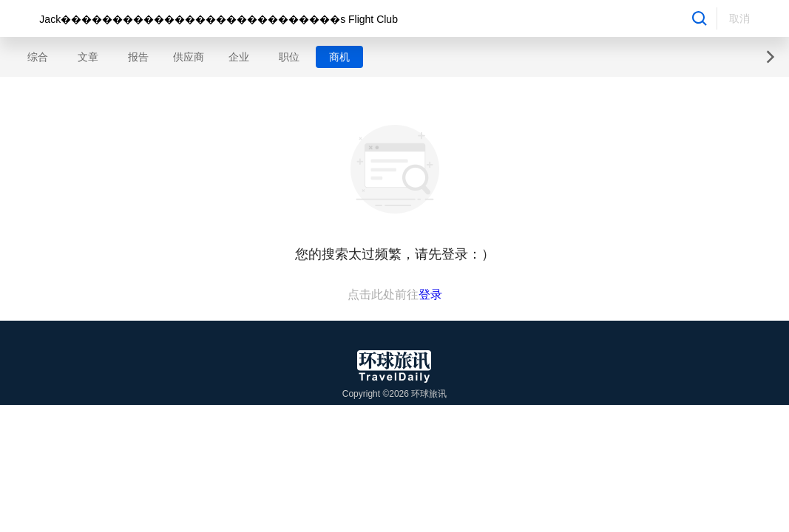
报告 (138, 57)
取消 (739, 18)
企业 (239, 57)
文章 (88, 57)
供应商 (189, 57)
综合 (38, 57)
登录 (430, 294)
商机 (339, 57)
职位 (289, 57)
